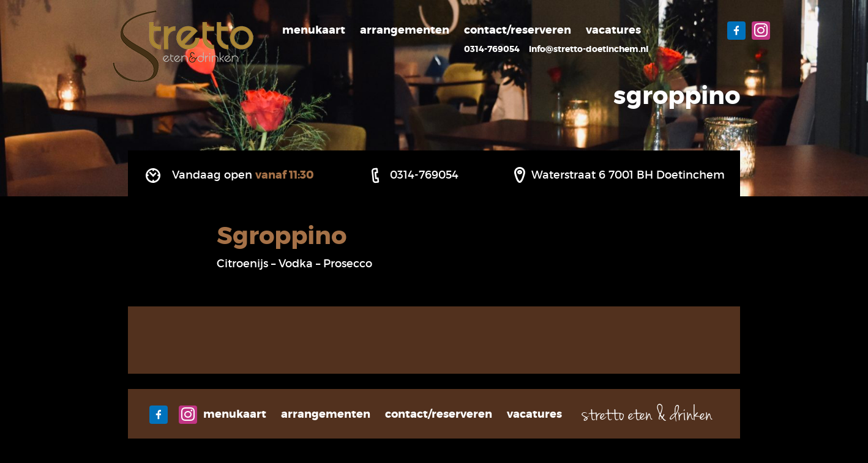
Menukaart (314, 30)
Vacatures (613, 30)
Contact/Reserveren (518, 30)
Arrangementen (405, 30)
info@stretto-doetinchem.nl (589, 49)
